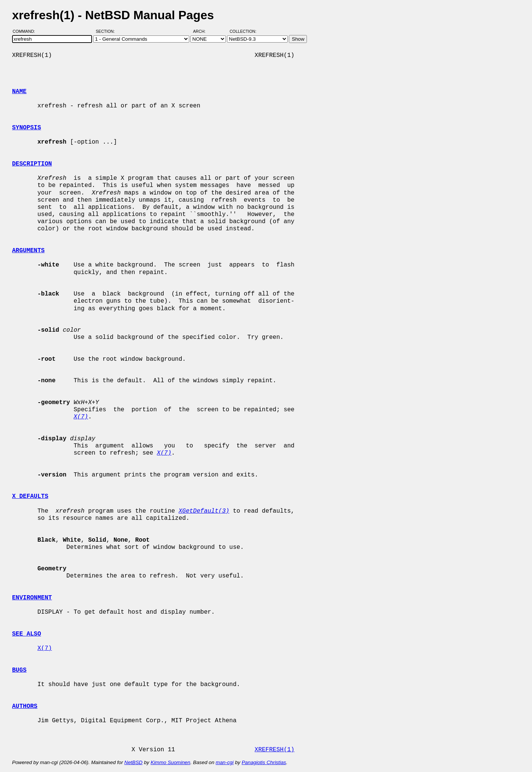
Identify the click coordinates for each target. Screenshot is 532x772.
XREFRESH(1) (274, 750)
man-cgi (225, 762)
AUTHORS (25, 706)
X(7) (44, 648)
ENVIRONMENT (32, 598)
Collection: (243, 31)
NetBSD (133, 762)
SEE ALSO (27, 634)
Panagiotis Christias (264, 762)
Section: (107, 31)
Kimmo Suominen (170, 762)
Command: (26, 31)
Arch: (203, 31)
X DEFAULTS (30, 496)
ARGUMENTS (28, 251)
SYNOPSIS (27, 128)
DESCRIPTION (32, 164)
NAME (19, 92)
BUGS (19, 670)
